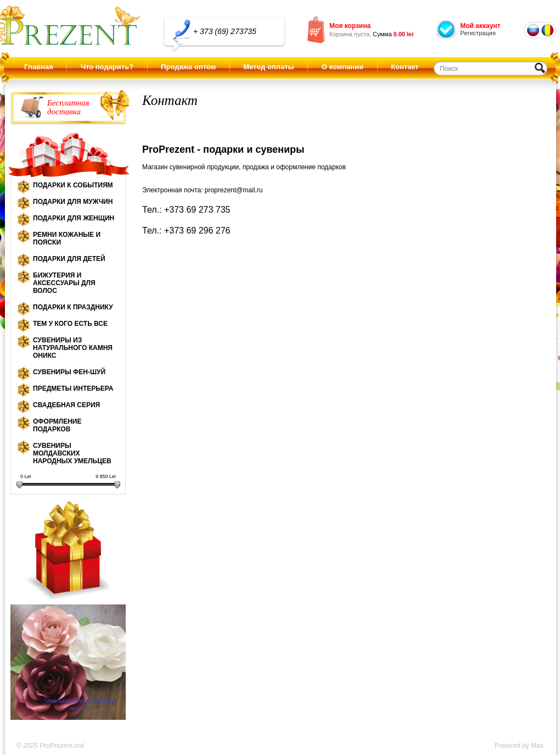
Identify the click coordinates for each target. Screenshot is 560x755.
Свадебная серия (66, 405)
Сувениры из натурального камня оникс (73, 348)
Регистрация (478, 33)
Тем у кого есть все (70, 324)
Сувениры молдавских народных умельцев (72, 453)
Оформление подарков (57, 425)
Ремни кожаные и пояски (67, 238)
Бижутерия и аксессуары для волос (64, 283)
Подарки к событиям (73, 185)
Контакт (405, 67)
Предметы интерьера (73, 388)
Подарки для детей (69, 259)
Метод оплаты (268, 67)
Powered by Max (519, 746)
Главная (39, 67)
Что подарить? (107, 67)
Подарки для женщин (74, 218)
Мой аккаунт (480, 26)
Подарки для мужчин (73, 202)
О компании (343, 67)
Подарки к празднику (73, 307)
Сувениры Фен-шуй (69, 372)
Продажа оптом (188, 67)
